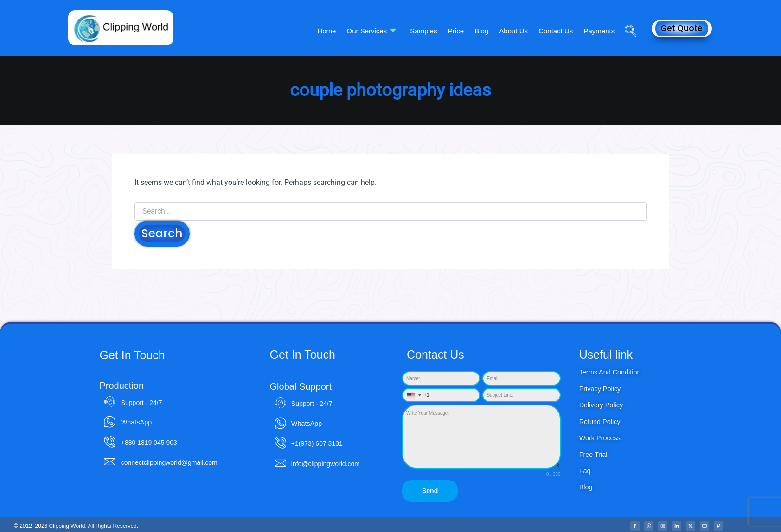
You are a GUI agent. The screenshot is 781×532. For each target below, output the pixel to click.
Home (338, 30)
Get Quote (682, 28)
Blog (487, 30)
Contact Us (558, 30)
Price (462, 30)
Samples (432, 30)
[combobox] (416, 396)
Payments (600, 30)
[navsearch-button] (627, 18)
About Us (517, 30)
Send (430, 491)
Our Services (381, 31)
